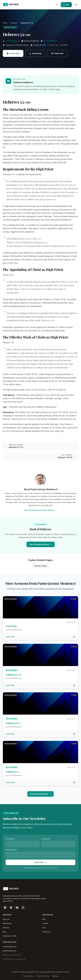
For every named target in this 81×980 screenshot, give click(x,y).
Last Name (46, 839)
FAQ (44, 919)
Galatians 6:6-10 (13, 723)
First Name (10, 839)
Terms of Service (43, 976)
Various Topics (10, 27)
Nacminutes (7, 923)
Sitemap (55, 976)
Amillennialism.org (9, 951)
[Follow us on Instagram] (23, 908)
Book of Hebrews (50, 41)
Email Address (11, 850)
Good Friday (11, 626)
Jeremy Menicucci (12, 41)
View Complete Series (41, 544)
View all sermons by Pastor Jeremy (41, 510)
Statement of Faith (10, 936)
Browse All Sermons (40, 794)
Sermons (6, 928)
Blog (4, 932)
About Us (6, 919)
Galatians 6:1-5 (12, 772)
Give (66, 5)
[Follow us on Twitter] (11, 908)
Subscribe (46, 932)
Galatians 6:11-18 (13, 675)
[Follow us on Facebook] (5, 908)
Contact (45, 923)
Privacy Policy (28, 976)
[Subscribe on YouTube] (17, 908)
